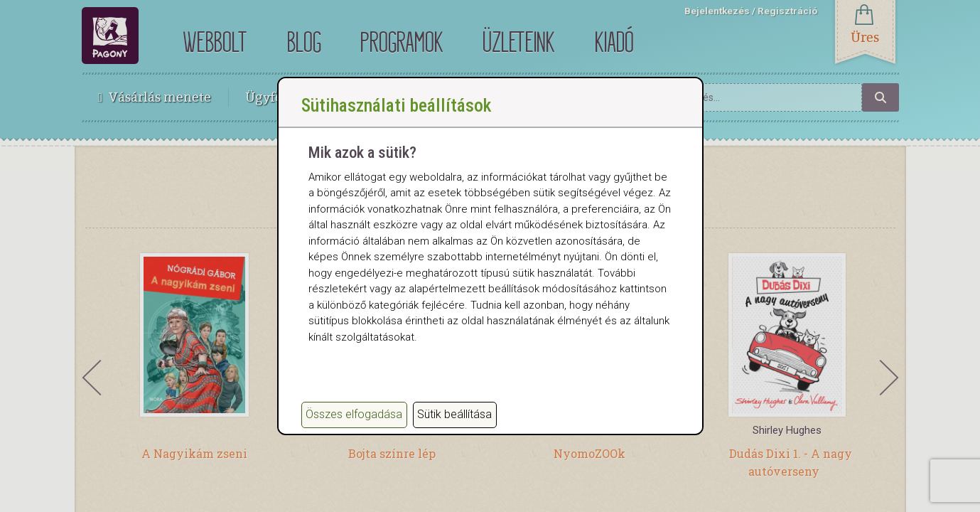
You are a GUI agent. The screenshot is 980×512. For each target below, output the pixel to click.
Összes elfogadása (354, 414)
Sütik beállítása (454, 414)
